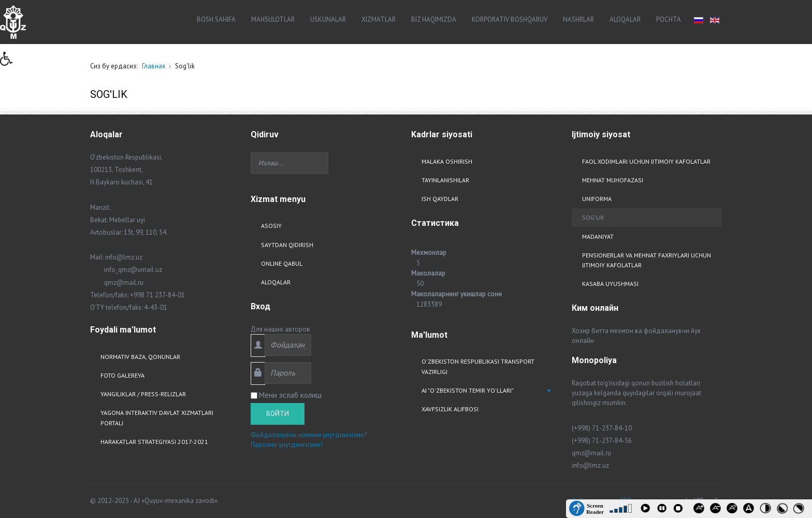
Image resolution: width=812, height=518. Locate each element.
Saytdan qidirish (287, 245)
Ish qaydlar (440, 199)
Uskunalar (328, 19)
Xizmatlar (379, 19)
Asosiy (271, 226)
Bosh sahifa (216, 19)
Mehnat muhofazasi (613, 180)
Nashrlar (578, 19)
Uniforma (597, 199)
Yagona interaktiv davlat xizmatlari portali (157, 418)
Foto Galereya (122, 375)
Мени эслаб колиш (290, 395)
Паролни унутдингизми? (287, 445)
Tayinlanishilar (445, 180)
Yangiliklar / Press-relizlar (143, 394)
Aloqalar (625, 19)
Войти (278, 414)
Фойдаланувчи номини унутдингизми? (309, 435)
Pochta (669, 19)
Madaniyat (598, 236)
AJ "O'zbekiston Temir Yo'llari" (468, 390)
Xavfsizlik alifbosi (450, 409)
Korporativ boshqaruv (510, 19)
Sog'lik (593, 217)
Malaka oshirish (447, 161)
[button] (10, 62)
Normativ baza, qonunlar (140, 357)
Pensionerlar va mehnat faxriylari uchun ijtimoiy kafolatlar (647, 260)
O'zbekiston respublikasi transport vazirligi (478, 366)
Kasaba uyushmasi (610, 284)
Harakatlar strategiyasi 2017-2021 (154, 442)
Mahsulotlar (273, 19)
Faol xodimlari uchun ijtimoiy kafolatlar (646, 161)
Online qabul (282, 263)
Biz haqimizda (434, 19)
